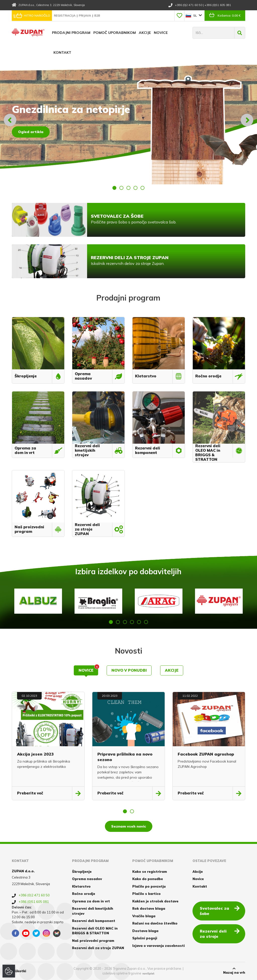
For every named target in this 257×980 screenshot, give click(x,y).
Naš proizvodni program (93, 941)
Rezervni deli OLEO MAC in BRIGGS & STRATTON (95, 931)
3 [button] (128, 188)
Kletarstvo (81, 886)
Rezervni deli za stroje (220, 933)
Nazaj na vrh (234, 971)
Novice (161, 33)
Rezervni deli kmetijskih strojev (93, 911)
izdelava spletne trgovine (122, 973)
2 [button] (121, 188)
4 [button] (136, 188)
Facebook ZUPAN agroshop (206, 754)
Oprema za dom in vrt (91, 901)
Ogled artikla (31, 132)
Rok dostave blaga (149, 908)
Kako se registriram (150, 872)
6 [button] (146, 622)
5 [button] (143, 188)
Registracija (65, 15)
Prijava (85, 15)
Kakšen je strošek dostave (155, 901)
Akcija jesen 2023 (35, 754)
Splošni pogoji (145, 938)
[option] (128, 120)
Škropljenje (82, 872)
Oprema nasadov (87, 879)
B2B (97, 15)
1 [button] (114, 188)
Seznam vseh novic (129, 826)
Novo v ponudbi (129, 670)
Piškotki (19, 971)
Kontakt (62, 52)
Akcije (145, 33)
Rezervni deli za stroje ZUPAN (98, 948)
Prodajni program (71, 33)
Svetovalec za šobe (220, 911)
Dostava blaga (145, 931)
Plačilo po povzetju (149, 886)
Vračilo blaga (144, 916)
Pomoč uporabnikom (115, 33)
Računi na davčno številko (155, 923)
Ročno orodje (84, 894)
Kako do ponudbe (148, 879)
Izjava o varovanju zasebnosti (158, 946)
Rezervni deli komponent (94, 921)
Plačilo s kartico (146, 894)
